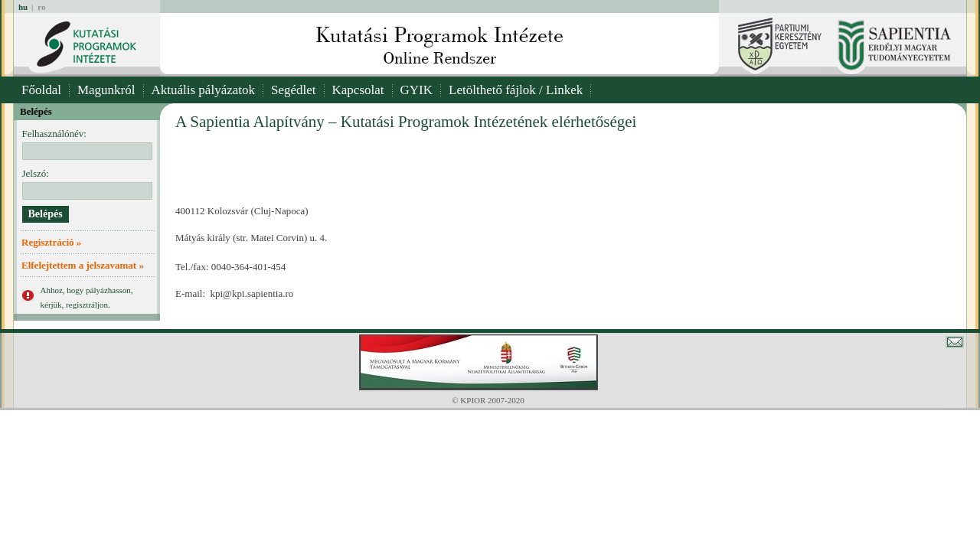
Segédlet (294, 90)
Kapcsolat (358, 90)
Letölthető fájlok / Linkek (516, 90)
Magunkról (106, 90)
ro (41, 7)
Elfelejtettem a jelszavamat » (83, 265)
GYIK (417, 90)
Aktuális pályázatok (204, 90)
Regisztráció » (51, 242)
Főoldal (41, 90)
